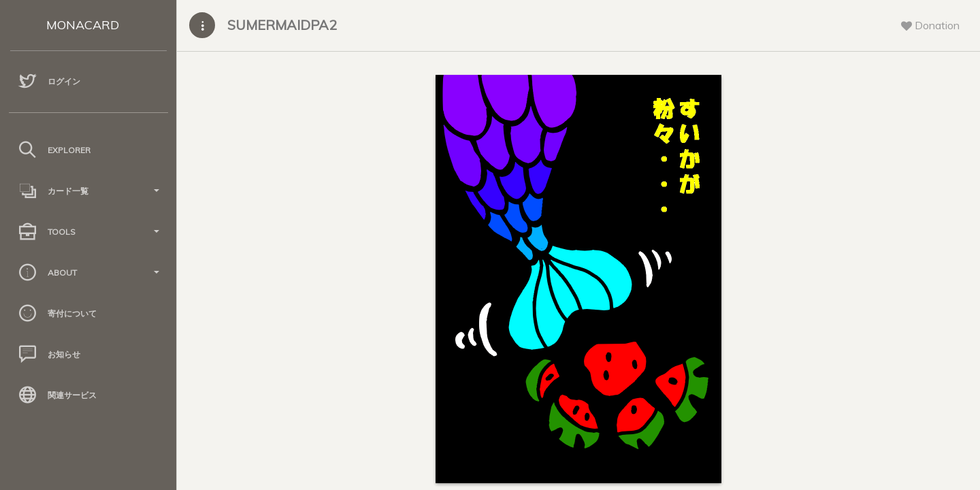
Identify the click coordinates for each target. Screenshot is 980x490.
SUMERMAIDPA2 (282, 25)
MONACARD (83, 25)
